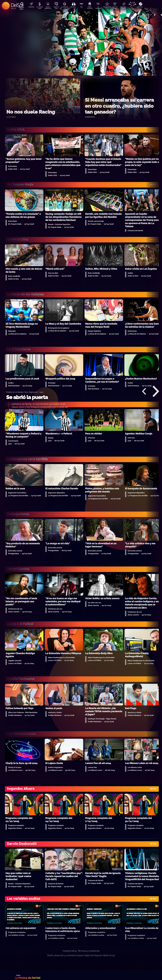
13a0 (84, 7)
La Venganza (102, 8)
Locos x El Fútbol (120, 8)
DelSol (17, 5)
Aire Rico (75, 7)
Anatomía (147, 7)
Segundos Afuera (129, 8)
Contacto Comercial (142, 13)
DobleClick (30, 7)
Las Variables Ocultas (138, 8)
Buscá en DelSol (21, 8)
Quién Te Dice (57, 8)
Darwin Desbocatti (48, 8)
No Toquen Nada (39, 8)
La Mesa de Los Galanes (66, 8)
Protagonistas (111, 7)
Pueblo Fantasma (93, 8)
